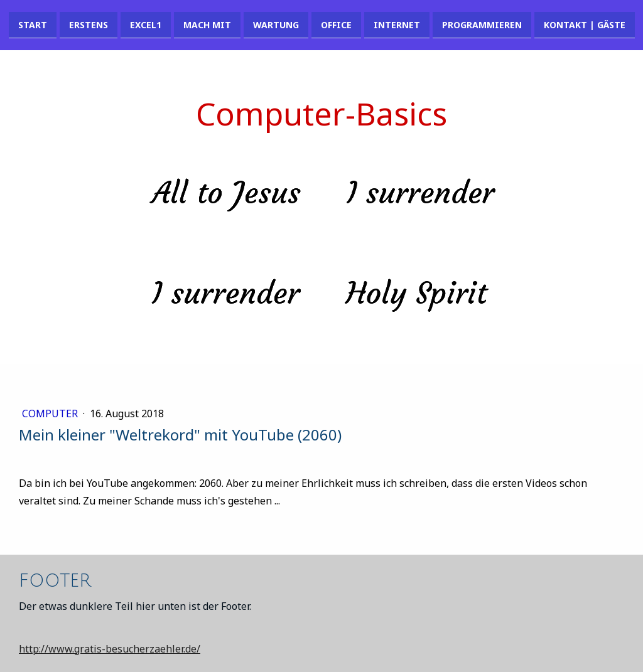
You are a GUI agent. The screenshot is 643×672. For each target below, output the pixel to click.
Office (336, 24)
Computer (51, 413)
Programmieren (482, 24)
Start (33, 24)
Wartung (276, 24)
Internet (397, 24)
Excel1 (146, 24)
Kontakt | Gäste (585, 24)
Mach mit (207, 24)
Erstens (89, 24)
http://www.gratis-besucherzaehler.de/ (110, 649)
